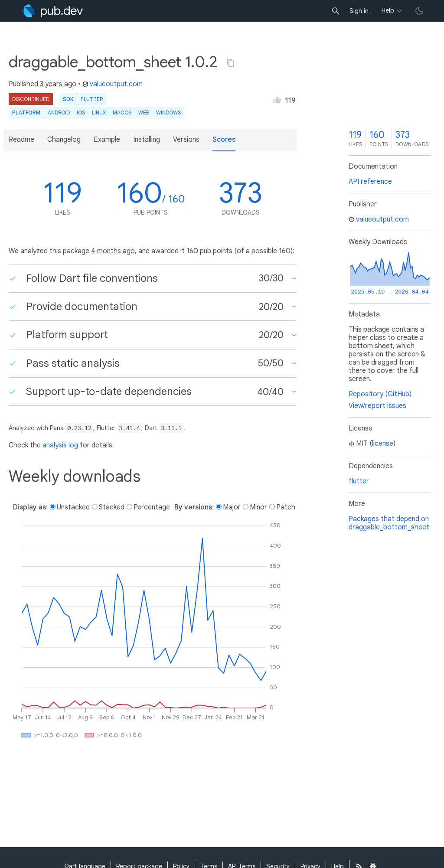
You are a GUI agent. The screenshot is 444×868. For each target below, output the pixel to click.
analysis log (60, 445)
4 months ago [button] (113, 251)
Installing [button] (147, 140)
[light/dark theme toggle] (419, 11)
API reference (370, 182)
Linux (99, 113)
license (383, 444)
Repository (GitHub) (380, 394)
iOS (81, 113)
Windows (168, 113)
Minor (258, 507)
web (144, 113)
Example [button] (107, 140)
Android (59, 113)
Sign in (359, 11)
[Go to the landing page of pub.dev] (52, 11)
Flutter (92, 99)
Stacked (112, 507)
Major (232, 507)
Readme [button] (21, 140)
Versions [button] (186, 140)
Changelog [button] (64, 140)
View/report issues (377, 406)
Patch (286, 507)
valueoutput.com (113, 84)
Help (388, 10)
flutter (359, 481)
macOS (122, 113)
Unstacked (73, 507)
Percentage (152, 507)
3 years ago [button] (58, 84)
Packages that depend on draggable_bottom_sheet (389, 523)
